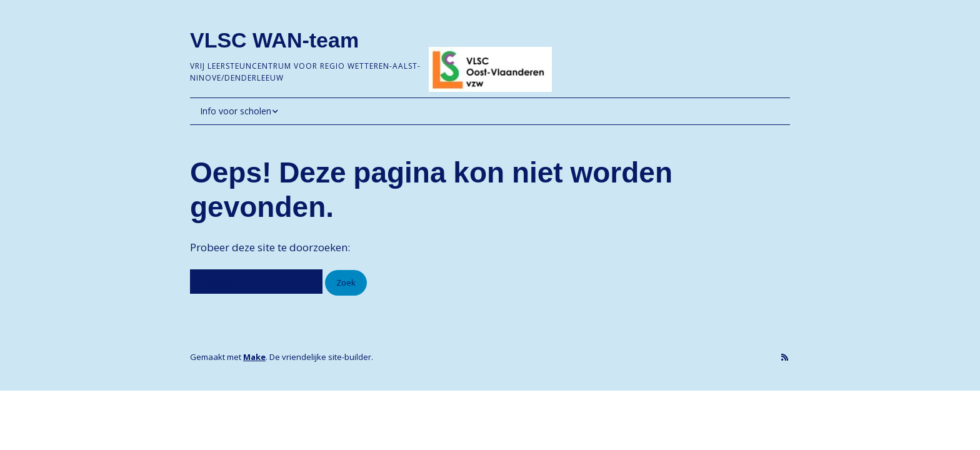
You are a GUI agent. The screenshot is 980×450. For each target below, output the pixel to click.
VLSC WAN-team (274, 40)
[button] (346, 283)
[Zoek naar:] (256, 282)
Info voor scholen (236, 111)
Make (254, 357)
